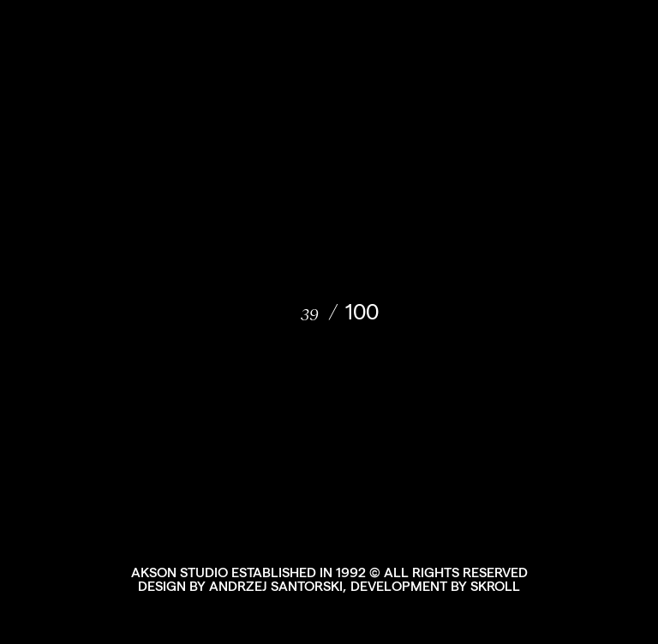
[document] (329, 322)
